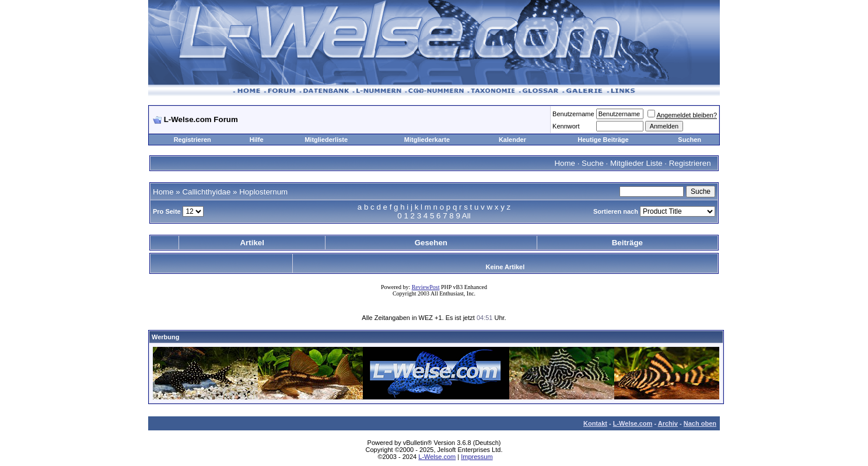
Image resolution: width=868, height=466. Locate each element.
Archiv (668, 423)
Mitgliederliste (326, 140)
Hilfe (257, 140)
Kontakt (595, 423)
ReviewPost (426, 287)
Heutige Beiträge (603, 140)
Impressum (477, 457)
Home (565, 163)
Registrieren (192, 140)
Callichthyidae (206, 192)
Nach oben (700, 423)
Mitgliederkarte (427, 140)
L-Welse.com (633, 423)
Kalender (512, 140)
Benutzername (573, 114)
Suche (593, 163)
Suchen (689, 140)
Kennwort (566, 126)
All (466, 216)
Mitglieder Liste (636, 163)
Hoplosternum (263, 192)
